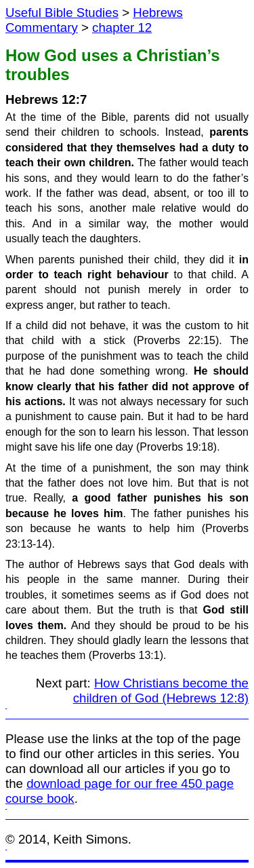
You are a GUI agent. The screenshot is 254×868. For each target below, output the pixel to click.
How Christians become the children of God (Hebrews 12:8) (161, 691)
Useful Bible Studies (62, 13)
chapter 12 (122, 27)
